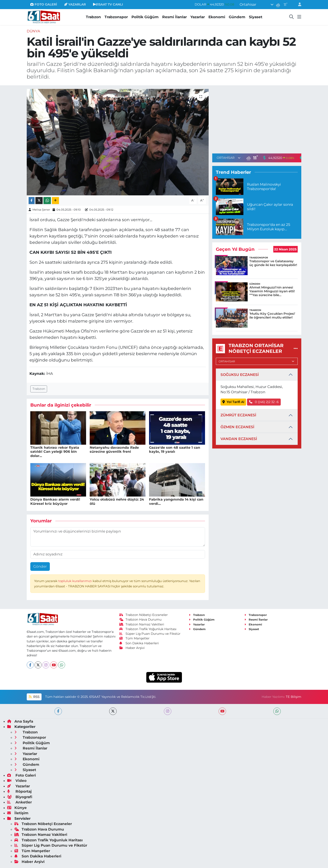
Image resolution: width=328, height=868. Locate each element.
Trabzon (93, 17)
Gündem (237, 17)
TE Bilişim (294, 697)
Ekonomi (217, 17)
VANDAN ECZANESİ (239, 439)
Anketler (20, 802)
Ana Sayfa (20, 721)
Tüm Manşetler (134, 638)
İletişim (18, 813)
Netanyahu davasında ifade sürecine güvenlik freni (114, 450)
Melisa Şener (41, 210)
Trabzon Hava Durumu (140, 620)
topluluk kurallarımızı (75, 581)
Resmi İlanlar (174, 17)
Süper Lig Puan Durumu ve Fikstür (150, 634)
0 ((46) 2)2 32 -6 (264, 402)
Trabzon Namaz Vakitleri (142, 624)
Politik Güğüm (145, 17)
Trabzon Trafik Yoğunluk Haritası (148, 629)
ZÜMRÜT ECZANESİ (238, 415)
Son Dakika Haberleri (139, 643)
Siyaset (256, 17)
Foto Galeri (22, 775)
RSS (34, 697)
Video (17, 781)
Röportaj (19, 791)
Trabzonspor (116, 17)
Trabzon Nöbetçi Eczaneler (144, 615)
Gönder (40, 566)
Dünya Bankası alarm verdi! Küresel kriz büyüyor (55, 501)
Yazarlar (198, 17)
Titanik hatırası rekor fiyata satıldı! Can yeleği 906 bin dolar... (55, 452)
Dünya (33, 31)
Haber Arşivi (132, 648)
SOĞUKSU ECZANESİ (240, 375)
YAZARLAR (75, 4)
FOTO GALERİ (44, 4)
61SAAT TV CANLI (108, 4)
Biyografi (20, 797)
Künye (17, 808)
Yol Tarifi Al (233, 402)
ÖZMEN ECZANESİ (237, 427)
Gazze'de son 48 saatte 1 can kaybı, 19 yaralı (175, 450)
